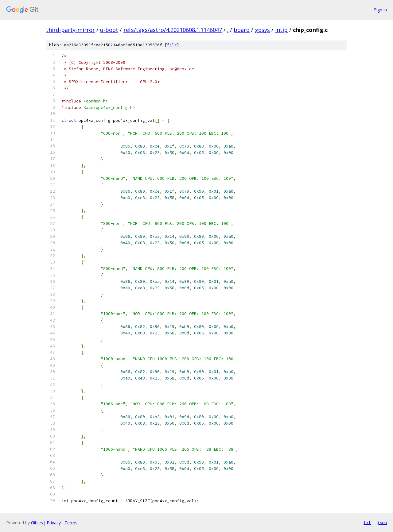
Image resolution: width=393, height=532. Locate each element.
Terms (71, 523)
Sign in (380, 10)
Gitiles (37, 523)
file (172, 45)
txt (367, 522)
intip (281, 30)
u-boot (109, 30)
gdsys (262, 30)
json (382, 522)
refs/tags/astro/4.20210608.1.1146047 (173, 30)
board (242, 30)
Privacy (54, 523)
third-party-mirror (70, 30)
